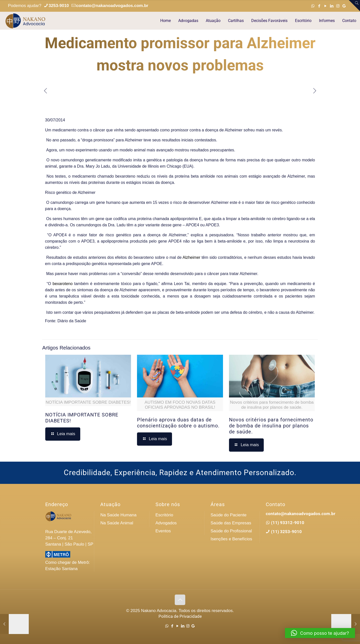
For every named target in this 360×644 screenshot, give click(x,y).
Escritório (164, 515)
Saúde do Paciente (228, 515)
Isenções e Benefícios (231, 539)
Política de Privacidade (180, 616)
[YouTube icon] (325, 6)
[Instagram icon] (338, 6)
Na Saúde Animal (117, 523)
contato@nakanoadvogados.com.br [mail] (112, 6)
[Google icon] (344, 6)
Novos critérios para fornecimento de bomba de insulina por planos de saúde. (271, 426)
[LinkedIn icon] (332, 6)
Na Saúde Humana (118, 515)
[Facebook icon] (319, 6)
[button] (320, 633)
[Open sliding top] (354, 6)
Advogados (166, 523)
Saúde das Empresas (231, 523)
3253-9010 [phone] (59, 6)
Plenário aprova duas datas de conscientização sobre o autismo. (178, 423)
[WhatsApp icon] (313, 6)
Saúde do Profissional (231, 531)
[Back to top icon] (180, 600)
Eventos (163, 531)
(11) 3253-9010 (286, 532)
